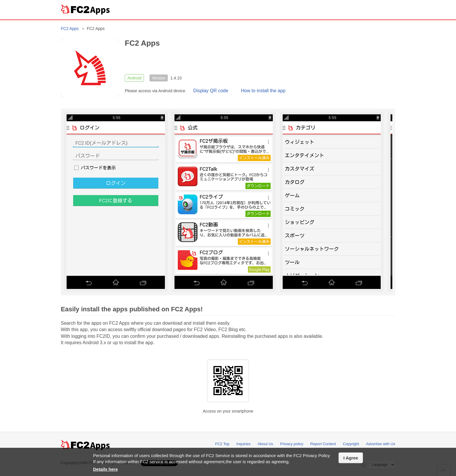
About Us (265, 444)
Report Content (323, 444)
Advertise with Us (381, 444)
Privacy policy (292, 444)
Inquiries (244, 444)
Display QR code (211, 91)
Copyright (351, 444)
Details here (105, 469)
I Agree (351, 458)
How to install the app (263, 91)
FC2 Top (222, 444)
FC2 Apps (70, 29)
